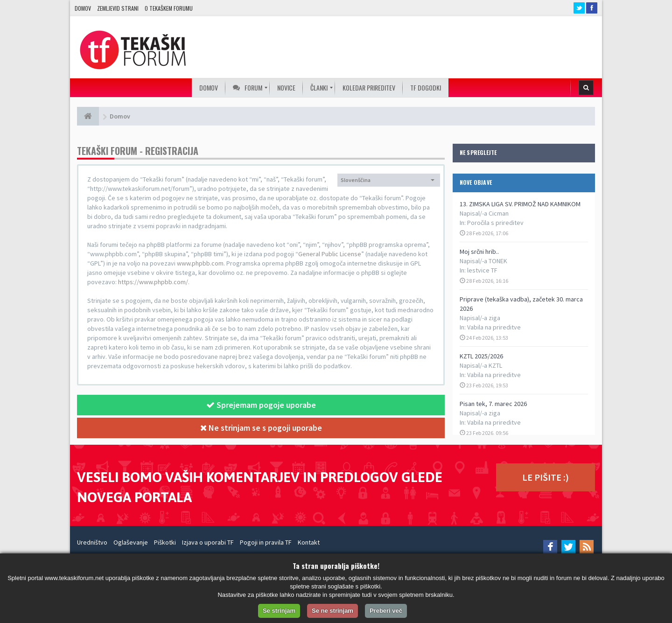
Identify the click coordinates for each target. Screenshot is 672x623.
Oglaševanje (131, 542)
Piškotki (165, 542)
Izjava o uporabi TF (208, 542)
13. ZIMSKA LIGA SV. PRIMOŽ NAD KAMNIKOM (520, 204)
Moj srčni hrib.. (479, 252)
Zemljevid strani (118, 8)
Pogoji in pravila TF (266, 542)
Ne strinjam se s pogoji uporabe (261, 428)
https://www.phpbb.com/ (153, 282)
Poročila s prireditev (495, 223)
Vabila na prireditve (494, 327)
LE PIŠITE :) (546, 477)
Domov (83, 8)
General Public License (330, 254)
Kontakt (309, 542)
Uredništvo (92, 542)
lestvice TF (482, 270)
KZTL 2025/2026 (481, 356)
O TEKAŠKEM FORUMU (169, 8)
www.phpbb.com (200, 263)
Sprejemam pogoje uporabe (261, 405)
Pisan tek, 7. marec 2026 (493, 404)
